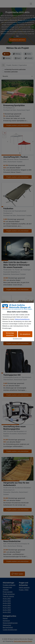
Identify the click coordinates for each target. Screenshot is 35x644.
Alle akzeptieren (25, 334)
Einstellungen (17, 339)
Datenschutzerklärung (22, 319)
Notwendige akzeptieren (10, 334)
